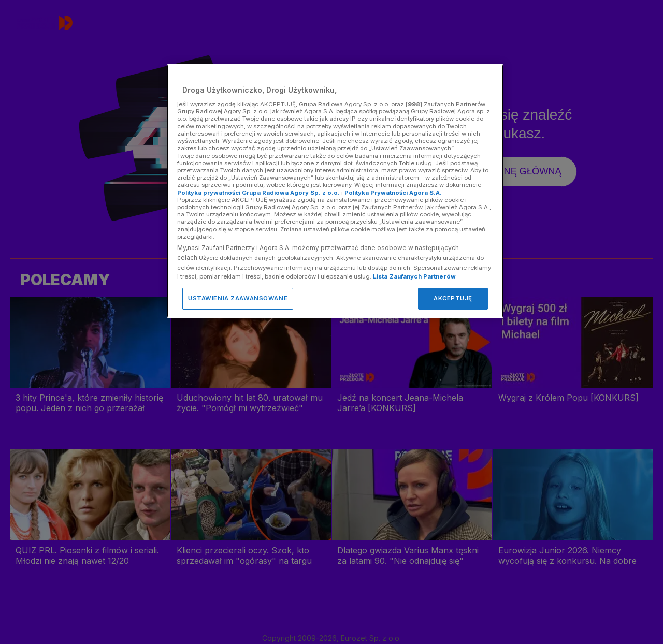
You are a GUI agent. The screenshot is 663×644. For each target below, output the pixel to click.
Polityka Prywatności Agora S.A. (393, 193)
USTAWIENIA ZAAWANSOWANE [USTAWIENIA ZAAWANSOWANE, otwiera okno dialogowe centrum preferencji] (238, 298)
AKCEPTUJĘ (453, 298)
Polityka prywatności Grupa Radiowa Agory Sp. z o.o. (258, 193)
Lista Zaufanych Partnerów (414, 276)
